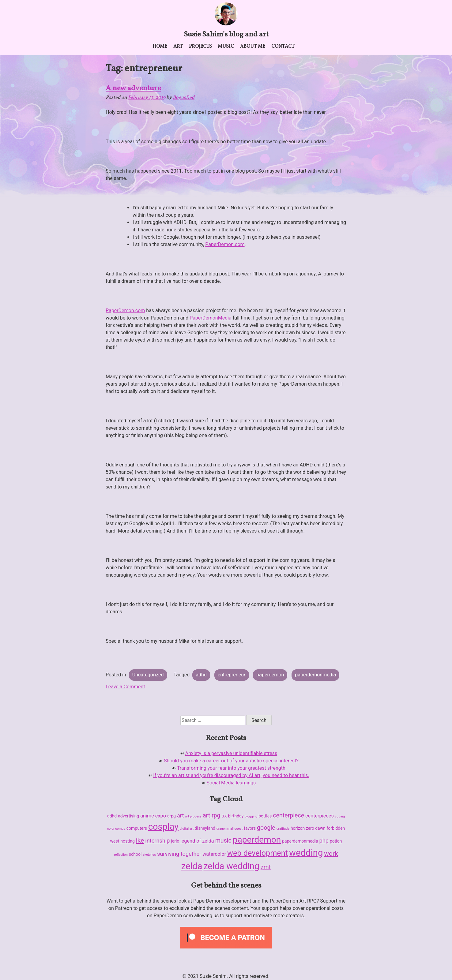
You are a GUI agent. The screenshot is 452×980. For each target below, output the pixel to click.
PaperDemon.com (225, 244)
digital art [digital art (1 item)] (187, 829)
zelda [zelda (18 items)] (192, 866)
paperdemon (270, 675)
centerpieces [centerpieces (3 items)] (320, 816)
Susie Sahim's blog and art (226, 35)
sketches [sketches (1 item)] (149, 855)
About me (253, 47)
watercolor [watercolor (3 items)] (214, 854)
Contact (283, 47)
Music (226, 47)
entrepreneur (232, 675)
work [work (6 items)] (331, 854)
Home (160, 47)
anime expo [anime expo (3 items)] (153, 816)
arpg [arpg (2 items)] (171, 816)
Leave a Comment (125, 687)
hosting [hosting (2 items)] (128, 841)
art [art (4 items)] (180, 815)
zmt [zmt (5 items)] (266, 867)
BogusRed (184, 98)
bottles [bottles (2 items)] (265, 816)
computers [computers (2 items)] (137, 828)
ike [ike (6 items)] (140, 840)
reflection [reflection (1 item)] (121, 855)
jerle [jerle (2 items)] (175, 841)
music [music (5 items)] (223, 841)
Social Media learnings (231, 783)
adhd (201, 675)
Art (178, 47)
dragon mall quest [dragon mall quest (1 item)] (230, 829)
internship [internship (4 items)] (157, 841)
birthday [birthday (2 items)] (236, 816)
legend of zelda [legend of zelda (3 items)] (197, 841)
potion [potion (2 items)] (336, 841)
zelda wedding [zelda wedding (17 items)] (231, 866)
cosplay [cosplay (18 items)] (163, 827)
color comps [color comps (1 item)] (116, 829)
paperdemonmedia (315, 675)
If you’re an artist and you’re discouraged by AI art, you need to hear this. (231, 775)
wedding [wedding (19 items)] (306, 853)
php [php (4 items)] (324, 841)
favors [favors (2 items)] (250, 828)
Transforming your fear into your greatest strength (231, 768)
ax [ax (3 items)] (224, 816)
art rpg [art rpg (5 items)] (212, 815)
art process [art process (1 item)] (193, 816)
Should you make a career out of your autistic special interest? (231, 761)
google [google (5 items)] (266, 828)
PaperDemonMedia (211, 318)
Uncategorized (148, 675)
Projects (200, 47)
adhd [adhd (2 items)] (112, 816)
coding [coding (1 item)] (340, 816)
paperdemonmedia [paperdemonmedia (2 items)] (300, 841)
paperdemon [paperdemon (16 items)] (257, 840)
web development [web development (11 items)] (258, 853)
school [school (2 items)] (135, 854)
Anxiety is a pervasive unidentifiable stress (231, 753)
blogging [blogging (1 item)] (251, 816)
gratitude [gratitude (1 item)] (283, 829)
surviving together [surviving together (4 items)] (179, 854)
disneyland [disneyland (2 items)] (205, 828)
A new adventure (133, 88)
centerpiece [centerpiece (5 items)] (288, 815)
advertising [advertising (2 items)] (128, 816)
